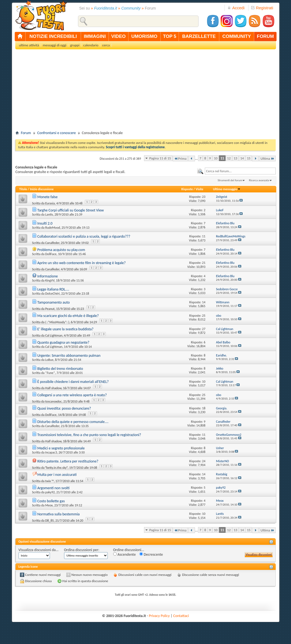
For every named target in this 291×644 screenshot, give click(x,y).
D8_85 (50, 521)
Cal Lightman (54, 335)
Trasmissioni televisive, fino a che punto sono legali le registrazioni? (89, 435)
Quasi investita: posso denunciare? (64, 408)
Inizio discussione (42, 189)
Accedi (236, 8)
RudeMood (53, 228)
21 (204, 263)
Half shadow (53, 388)
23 (204, 197)
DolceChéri (52, 294)
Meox (49, 505)
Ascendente (124, 554)
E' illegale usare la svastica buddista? (65, 329)
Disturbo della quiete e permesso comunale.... (73, 422)
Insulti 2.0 (45, 223)
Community (131, 8)
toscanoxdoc (54, 401)
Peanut (50, 309)
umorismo (144, 36)
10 (216, 158)
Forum (26, 133)
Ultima (267, 158)
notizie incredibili (53, 36)
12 (229, 158)
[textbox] (240, 171)
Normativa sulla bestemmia (58, 514)
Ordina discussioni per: (82, 550)
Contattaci (181, 616)
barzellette (199, 36)
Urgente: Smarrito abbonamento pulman (69, 356)
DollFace (51, 254)
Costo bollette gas (51, 501)
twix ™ (50, 481)
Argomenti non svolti (53, 488)
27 (204, 329)
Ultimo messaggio (227, 189)
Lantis (49, 214)
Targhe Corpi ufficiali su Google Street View (71, 210)
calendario (91, 45)
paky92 (50, 492)
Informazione (48, 276)
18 (204, 408)
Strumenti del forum (230, 180)
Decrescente (151, 554)
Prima (180, 158)
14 (242, 158)
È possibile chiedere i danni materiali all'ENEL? (73, 382)
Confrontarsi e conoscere (57, 133)
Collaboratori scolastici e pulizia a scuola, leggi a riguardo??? (84, 236)
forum (265, 36)
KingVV (50, 280)
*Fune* (50, 373)
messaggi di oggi (55, 45)
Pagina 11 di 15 (160, 158)
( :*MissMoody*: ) (57, 322)
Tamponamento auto (54, 302)
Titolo (23, 189)
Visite (200, 189)
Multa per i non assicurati (57, 475)
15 (249, 158)
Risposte (187, 189)
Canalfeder (52, 243)
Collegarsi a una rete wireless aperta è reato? (72, 395)
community (237, 36)
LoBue (49, 360)
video (118, 36)
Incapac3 (51, 452)
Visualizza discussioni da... (39, 550)
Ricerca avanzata (259, 180)
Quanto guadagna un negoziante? (63, 342)
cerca (106, 45)
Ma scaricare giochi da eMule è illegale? (68, 316)
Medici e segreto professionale (61, 448)
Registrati (262, 8)
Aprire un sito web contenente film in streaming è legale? (82, 263)
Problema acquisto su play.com (61, 250)
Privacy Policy (159, 616)
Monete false (48, 197)
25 (204, 316)
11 (222, 158)
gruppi (75, 45)
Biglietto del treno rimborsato (60, 369)
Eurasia (50, 203)
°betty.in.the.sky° (56, 468)
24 (204, 461)
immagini (95, 36)
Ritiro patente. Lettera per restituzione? (68, 461)
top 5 (170, 36)
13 (235, 158)
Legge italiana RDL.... (53, 289)
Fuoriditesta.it (106, 8)
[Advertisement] (146, 92)
